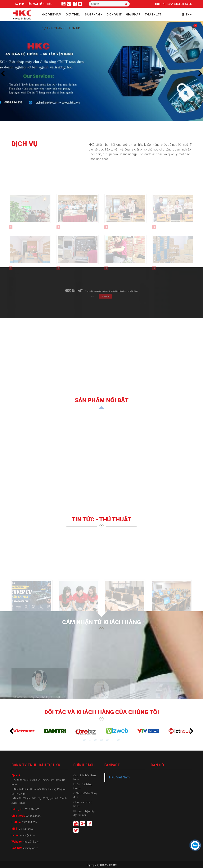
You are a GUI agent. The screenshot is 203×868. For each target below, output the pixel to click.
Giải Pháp (133, 15)
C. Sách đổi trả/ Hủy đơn (85, 795)
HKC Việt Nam (119, 777)
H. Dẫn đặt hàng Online (83, 786)
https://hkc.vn (31, 842)
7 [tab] (119, 740)
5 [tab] (107, 740)
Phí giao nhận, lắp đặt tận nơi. (84, 813)
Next (200, 73)
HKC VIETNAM (51, 15)
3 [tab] (96, 740)
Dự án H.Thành (53, 28)
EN (187, 15)
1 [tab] (84, 740)
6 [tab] (113, 740)
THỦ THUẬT (153, 15)
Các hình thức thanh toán (85, 777)
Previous (3, 73)
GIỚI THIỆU (73, 15)
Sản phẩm (94, 15)
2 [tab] (90, 740)
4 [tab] (101, 740)
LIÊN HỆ (74, 28)
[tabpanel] (24, 731)
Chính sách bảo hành (83, 804)
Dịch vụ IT (114, 15)
